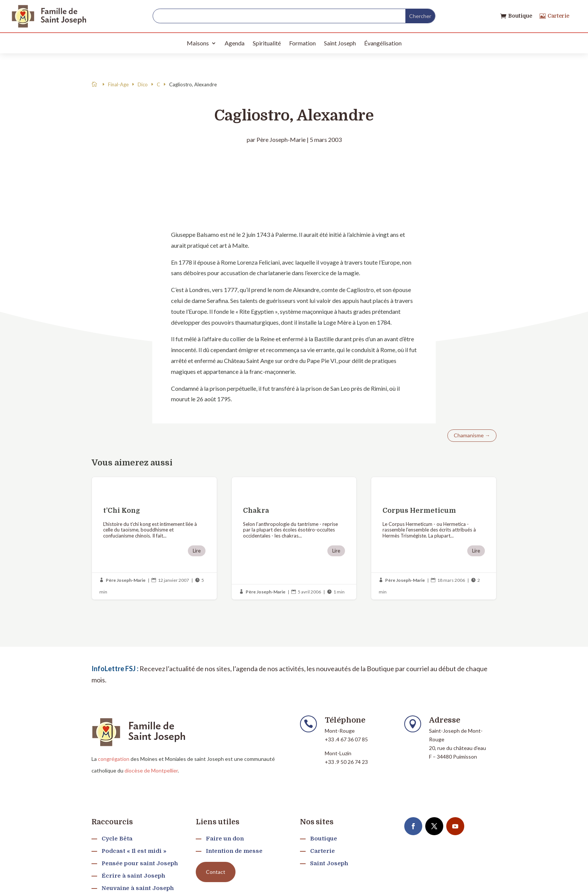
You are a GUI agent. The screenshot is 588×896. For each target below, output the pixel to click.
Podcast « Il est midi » (134, 851)
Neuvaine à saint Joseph (138, 888)
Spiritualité (267, 43)
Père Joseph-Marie (281, 139)
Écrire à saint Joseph (133, 876)
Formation (302, 43)
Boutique (520, 16)
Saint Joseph (340, 43)
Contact (216, 872)
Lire (197, 551)
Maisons (198, 43)
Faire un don (225, 839)
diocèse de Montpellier (151, 770)
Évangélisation (383, 43)
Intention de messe (234, 851)
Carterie (558, 16)
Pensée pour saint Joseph (140, 863)
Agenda (235, 43)
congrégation (114, 759)
